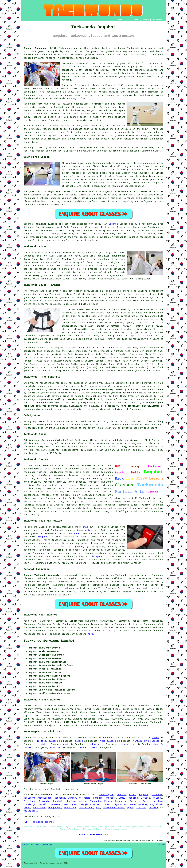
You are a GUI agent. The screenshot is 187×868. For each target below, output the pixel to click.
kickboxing (93, 744)
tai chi (40, 744)
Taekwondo (133, 48)
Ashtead (121, 795)
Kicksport (96, 556)
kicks (159, 95)
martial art (156, 48)
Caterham (157, 795)
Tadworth (95, 801)
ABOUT (136, 20)
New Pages (35, 845)
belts (159, 301)
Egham (130, 808)
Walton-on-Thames (114, 808)
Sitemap (25, 845)
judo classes (108, 741)
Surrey (122, 588)
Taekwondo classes (148, 73)
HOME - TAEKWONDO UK (93, 835)
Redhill (43, 805)
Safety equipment (34, 421)
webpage (43, 537)
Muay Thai (56, 748)
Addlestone (30, 811)
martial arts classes (146, 741)
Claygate (44, 801)
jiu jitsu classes (47, 741)
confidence (156, 51)
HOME (120, 20)
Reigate (135, 801)
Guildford (29, 801)
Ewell (122, 798)
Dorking (133, 798)
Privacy (162, 845)
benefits (147, 383)
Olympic (82, 120)
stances (66, 180)
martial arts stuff (88, 588)
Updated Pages (47, 845)
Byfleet (145, 798)
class (104, 166)
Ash (98, 808)
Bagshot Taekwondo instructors (43, 575)
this (85, 527)
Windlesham (45, 798)
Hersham (158, 801)
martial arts (155, 89)
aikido (79, 741)
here (77, 534)
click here (92, 530)
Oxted (146, 801)
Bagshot (113, 224)
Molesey (158, 798)
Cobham (106, 805)
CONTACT (145, 20)
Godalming (39, 808)
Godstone (60, 798)
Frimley (153, 808)
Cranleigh (29, 805)
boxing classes (127, 744)
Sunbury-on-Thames (79, 798)
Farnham (98, 798)
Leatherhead (86, 808)
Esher (132, 795)
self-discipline (51, 139)
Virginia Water (90, 805)
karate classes (88, 748)
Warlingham (71, 805)
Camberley (120, 801)
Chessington (106, 795)
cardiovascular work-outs (146, 399)
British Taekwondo (65, 195)
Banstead (56, 805)
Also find (30, 621)
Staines (141, 808)
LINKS (128, 20)
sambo (156, 738)
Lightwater (120, 805)
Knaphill (58, 801)
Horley (71, 801)
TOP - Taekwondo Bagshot (39, 822)
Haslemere (29, 798)
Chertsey (111, 798)
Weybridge (70, 808)
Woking (83, 801)
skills (134, 148)
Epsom (108, 801)
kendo (66, 744)
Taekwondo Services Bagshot (49, 641)
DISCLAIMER (157, 20)
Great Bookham (138, 805)
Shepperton (55, 808)
